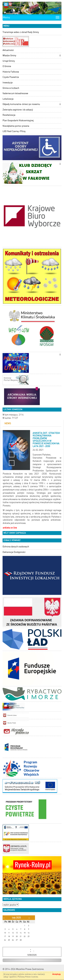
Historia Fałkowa (11, 72)
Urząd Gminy (9, 61)
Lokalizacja (8, 99)
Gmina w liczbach (11, 88)
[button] (60, 56)
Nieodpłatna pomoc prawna (16, 126)
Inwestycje (8, 83)
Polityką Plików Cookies (28, 977)
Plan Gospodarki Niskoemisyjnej (18, 120)
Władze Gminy (9, 55)
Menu (6, 17)
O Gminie (7, 66)
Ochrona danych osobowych (16, 547)
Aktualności (8, 50)
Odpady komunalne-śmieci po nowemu (21, 104)
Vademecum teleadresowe (15, 93)
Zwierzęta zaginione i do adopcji (18, 110)
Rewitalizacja (9, 115)
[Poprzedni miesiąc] (4, 918)
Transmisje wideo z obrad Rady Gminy (21, 32)
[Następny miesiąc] (29, 918)
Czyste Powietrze (11, 77)
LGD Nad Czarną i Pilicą (14, 131)
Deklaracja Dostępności (14, 552)
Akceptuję (56, 974)
